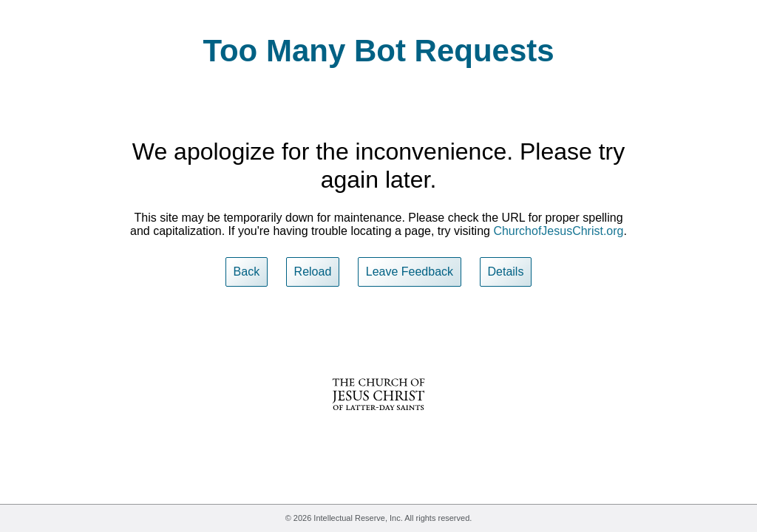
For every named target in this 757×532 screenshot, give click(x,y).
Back (247, 272)
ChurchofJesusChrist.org (558, 231)
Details (506, 272)
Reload (313, 272)
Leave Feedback (410, 272)
